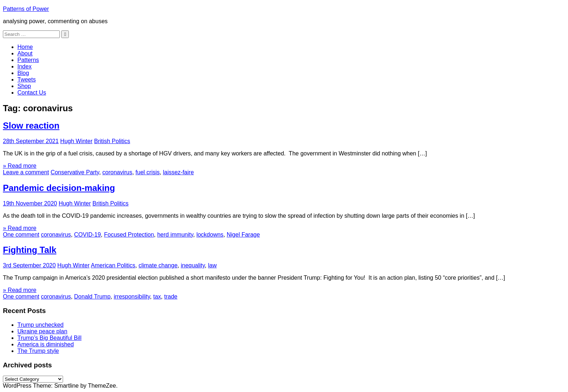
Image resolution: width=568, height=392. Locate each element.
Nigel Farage (243, 235)
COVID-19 (88, 235)
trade (171, 297)
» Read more (20, 166)
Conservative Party (75, 172)
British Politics (112, 141)
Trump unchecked (40, 325)
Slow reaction (31, 126)
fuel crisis (148, 172)
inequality (193, 265)
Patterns (28, 60)
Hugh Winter (76, 141)
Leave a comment (26, 172)
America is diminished (46, 344)
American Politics (113, 265)
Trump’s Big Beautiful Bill (49, 338)
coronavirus (118, 172)
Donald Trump (93, 297)
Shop (24, 86)
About (25, 53)
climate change (158, 265)
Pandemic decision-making (59, 188)
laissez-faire (178, 172)
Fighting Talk (30, 250)
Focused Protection (129, 235)
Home (25, 47)
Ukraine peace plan (42, 331)
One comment (21, 235)
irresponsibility (132, 297)
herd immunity (175, 235)
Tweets (27, 80)
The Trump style (38, 351)
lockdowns (210, 235)
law (212, 265)
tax (157, 297)
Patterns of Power (26, 9)
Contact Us (32, 93)
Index (24, 66)
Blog (23, 73)
